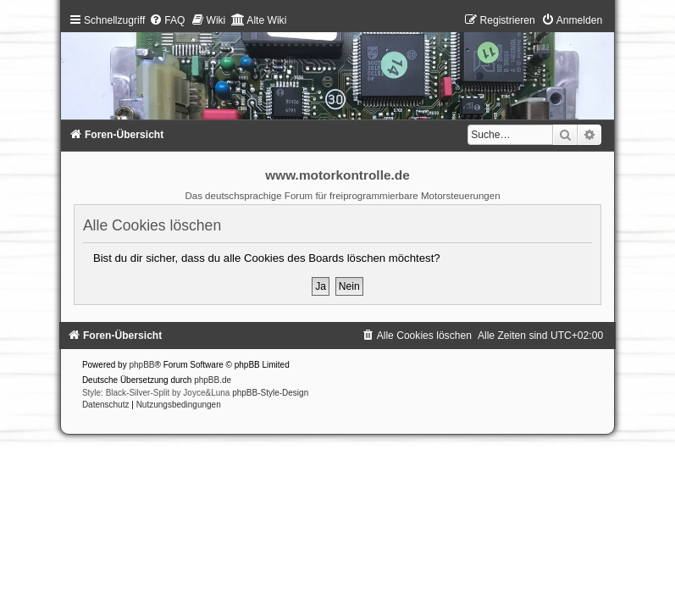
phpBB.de (213, 380)
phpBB (141, 365)
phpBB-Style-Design (270, 393)
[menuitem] (167, 20)
